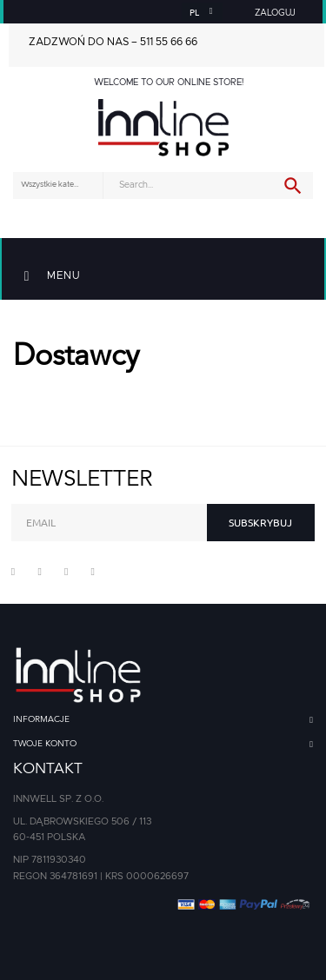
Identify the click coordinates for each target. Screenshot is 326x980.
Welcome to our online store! (169, 83)
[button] (276, 13)
